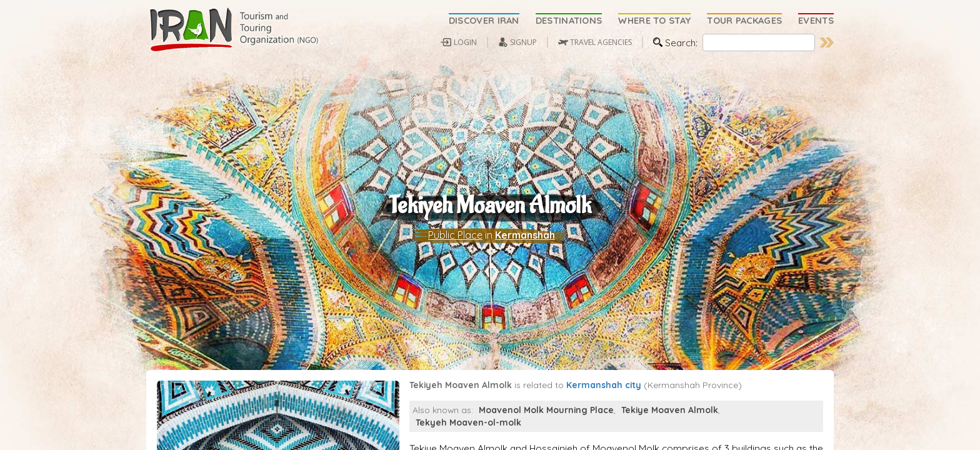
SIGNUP (523, 42)
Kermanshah (525, 238)
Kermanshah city (604, 390)
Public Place (455, 238)
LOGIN (465, 42)
